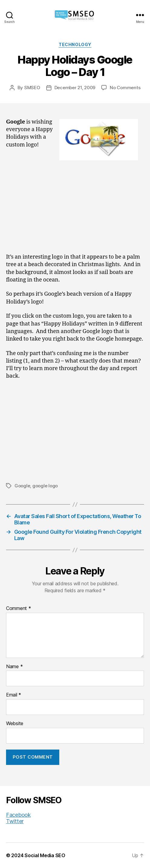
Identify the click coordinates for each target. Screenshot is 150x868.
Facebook (18, 815)
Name (14, 667)
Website (15, 724)
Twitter (15, 821)
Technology (75, 44)
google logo (45, 486)
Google (22, 486)
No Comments (125, 88)
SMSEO (32, 88)
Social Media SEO (45, 855)
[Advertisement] (75, 209)
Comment (19, 609)
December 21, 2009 (75, 88)
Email (14, 695)
